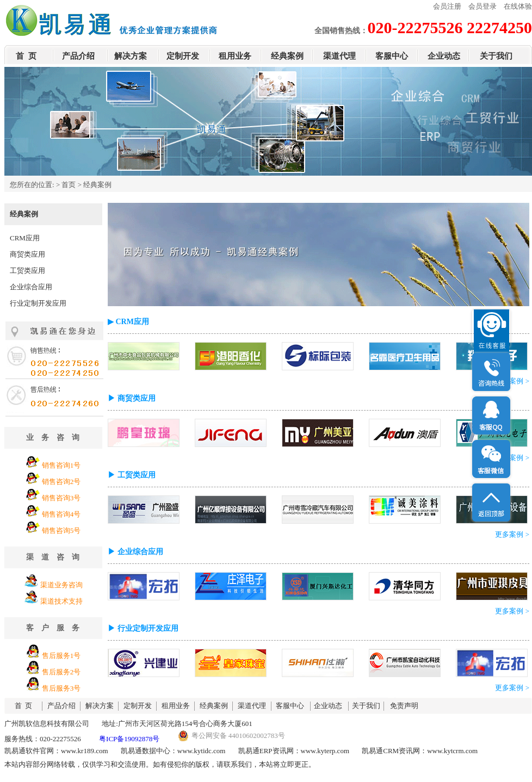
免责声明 (404, 706)
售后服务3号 (61, 688)
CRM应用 (25, 238)
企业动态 (444, 56)
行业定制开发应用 (38, 303)
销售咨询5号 (61, 530)
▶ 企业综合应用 (135, 552)
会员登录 (482, 6)
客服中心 (392, 56)
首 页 (26, 56)
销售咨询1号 (61, 465)
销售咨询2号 (61, 482)
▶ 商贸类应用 (132, 398)
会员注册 (447, 6)
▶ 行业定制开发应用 (143, 628)
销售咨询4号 (61, 514)
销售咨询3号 (61, 498)
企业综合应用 (31, 287)
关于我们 (496, 56)
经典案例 (287, 56)
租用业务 (235, 56)
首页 (69, 185)
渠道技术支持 (61, 601)
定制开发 (183, 56)
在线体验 (518, 6)
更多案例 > (512, 381)
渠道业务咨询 (61, 585)
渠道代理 (339, 56)
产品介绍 (78, 56)
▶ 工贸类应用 (132, 475)
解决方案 (131, 56)
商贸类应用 (27, 254)
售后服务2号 (61, 672)
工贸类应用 (27, 271)
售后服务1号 (61, 656)
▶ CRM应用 (128, 322)
